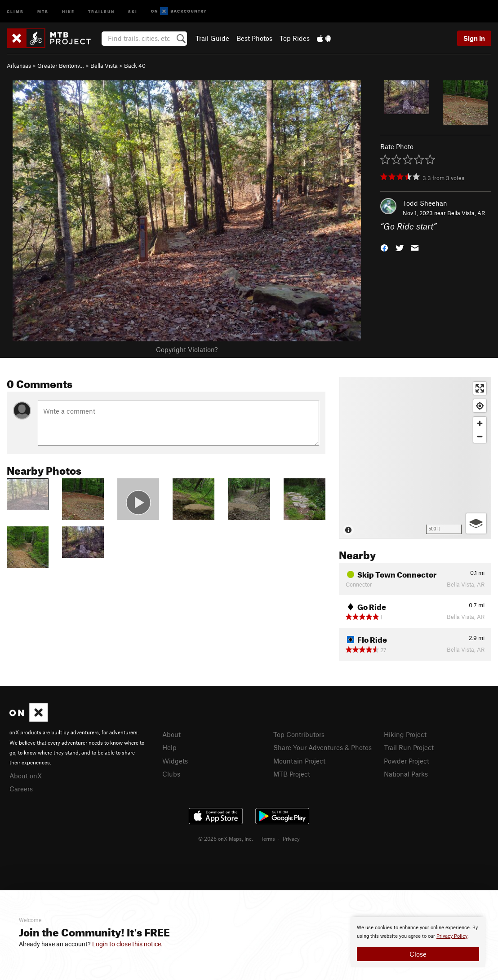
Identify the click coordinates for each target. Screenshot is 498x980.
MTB (43, 11)
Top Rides (295, 38)
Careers (21, 789)
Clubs (171, 774)
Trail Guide (212, 38)
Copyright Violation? (187, 349)
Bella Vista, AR (466, 213)
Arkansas (19, 66)
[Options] (476, 523)
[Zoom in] (480, 423)
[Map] (415, 458)
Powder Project (407, 761)
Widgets (175, 761)
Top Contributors (299, 734)
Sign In (474, 38)
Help (169, 747)
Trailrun (101, 11)
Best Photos (254, 38)
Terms (268, 839)
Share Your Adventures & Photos (322, 747)
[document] (418, 942)
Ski (133, 11)
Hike (68, 11)
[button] (384, 247)
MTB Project (292, 774)
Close (418, 954)
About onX (26, 776)
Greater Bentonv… (61, 66)
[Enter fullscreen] (480, 388)
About (171, 734)
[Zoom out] (480, 436)
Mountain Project (299, 761)
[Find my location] (480, 406)
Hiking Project (405, 734)
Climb (15, 11)
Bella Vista (104, 66)
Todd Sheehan (425, 203)
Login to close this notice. (127, 944)
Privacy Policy (452, 936)
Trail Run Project (409, 747)
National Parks (406, 774)
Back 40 (135, 66)
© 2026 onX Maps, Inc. (226, 839)
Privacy (291, 839)
